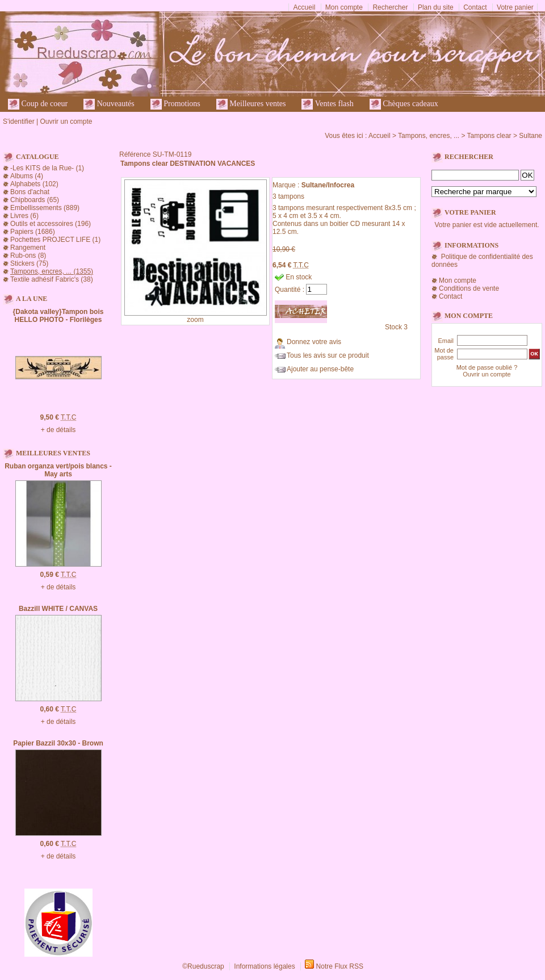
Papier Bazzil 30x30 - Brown (58, 743)
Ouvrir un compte (66, 122)
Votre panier (515, 7)
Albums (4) (27, 176)
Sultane (531, 136)
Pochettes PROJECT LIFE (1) (55, 240)
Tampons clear (489, 136)
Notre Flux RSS (340, 966)
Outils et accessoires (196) (51, 224)
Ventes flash (327, 104)
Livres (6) (24, 216)
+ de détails (58, 430)
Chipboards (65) (35, 200)
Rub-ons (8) (28, 256)
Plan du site (436, 7)
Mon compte (344, 7)
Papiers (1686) (33, 232)
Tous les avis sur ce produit (328, 355)
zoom (195, 320)
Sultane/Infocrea (328, 185)
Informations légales (264, 966)
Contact (475, 7)
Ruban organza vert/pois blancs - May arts (58, 470)
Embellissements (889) (45, 208)
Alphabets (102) (34, 184)
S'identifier (19, 122)
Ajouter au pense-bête (320, 369)
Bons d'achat (30, 192)
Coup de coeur (38, 104)
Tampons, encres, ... (429, 136)
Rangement (28, 248)
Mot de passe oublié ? (487, 367)
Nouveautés (109, 104)
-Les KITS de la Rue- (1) (47, 168)
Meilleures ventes (251, 104)
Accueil (305, 7)
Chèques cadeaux (404, 104)
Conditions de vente (469, 288)
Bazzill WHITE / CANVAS (58, 609)
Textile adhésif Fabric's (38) (52, 279)
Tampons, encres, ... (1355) (52, 271)
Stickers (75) (29, 263)
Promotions (175, 104)
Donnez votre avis (314, 342)
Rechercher (390, 7)
